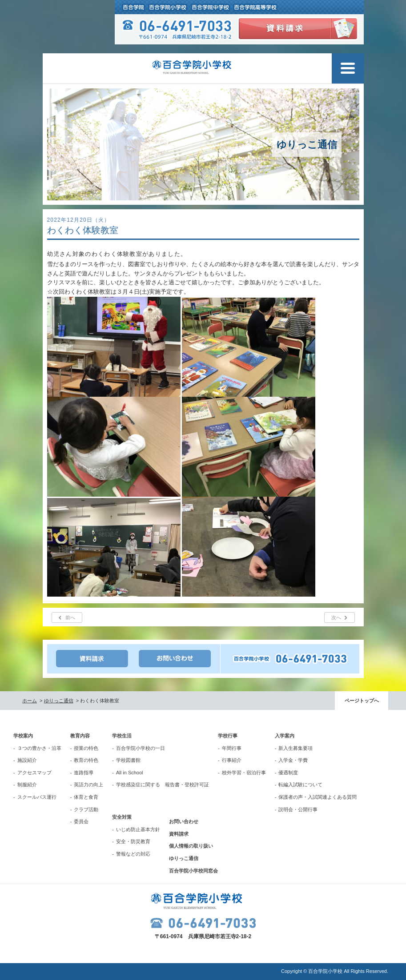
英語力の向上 (88, 785)
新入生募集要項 (295, 748)
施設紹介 (27, 760)
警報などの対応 (133, 854)
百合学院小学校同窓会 (193, 871)
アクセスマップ (34, 773)
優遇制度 (288, 773)
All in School (130, 773)
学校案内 (23, 736)
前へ (70, 617)
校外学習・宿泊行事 (244, 773)
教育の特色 (86, 760)
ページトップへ (362, 701)
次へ (336, 617)
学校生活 (122, 736)
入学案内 (285, 736)
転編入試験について (300, 785)
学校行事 (228, 736)
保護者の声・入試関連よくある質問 (318, 797)
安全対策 (122, 817)
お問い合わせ (184, 821)
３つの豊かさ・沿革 (39, 748)
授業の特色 (86, 748)
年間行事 (232, 748)
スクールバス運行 (37, 797)
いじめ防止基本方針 (138, 829)
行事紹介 (232, 760)
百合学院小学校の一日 (141, 748)
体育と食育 (86, 797)
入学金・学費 (293, 760)
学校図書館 (128, 760)
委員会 (81, 821)
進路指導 (84, 773)
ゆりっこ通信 (59, 701)
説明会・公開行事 (298, 809)
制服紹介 (27, 785)
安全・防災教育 (133, 841)
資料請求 (179, 834)
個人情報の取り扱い (191, 846)
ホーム (30, 701)
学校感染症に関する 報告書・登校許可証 (163, 785)
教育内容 (80, 736)
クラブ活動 (86, 809)
